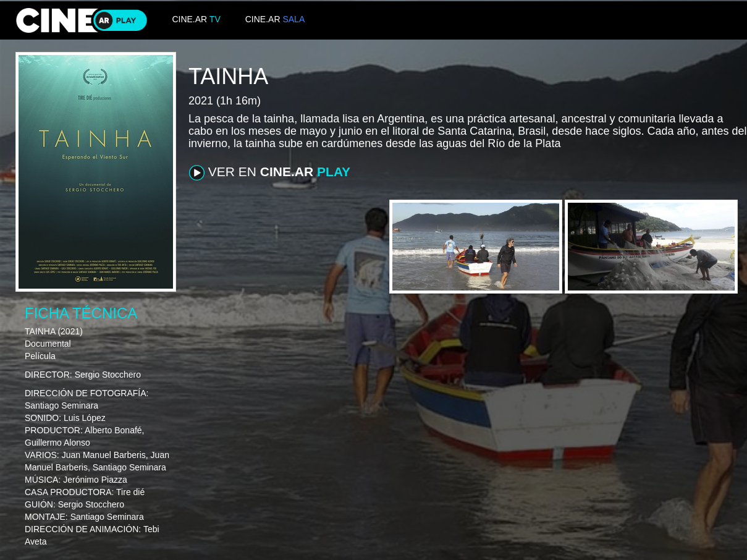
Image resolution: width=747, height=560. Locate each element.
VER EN (270, 172)
